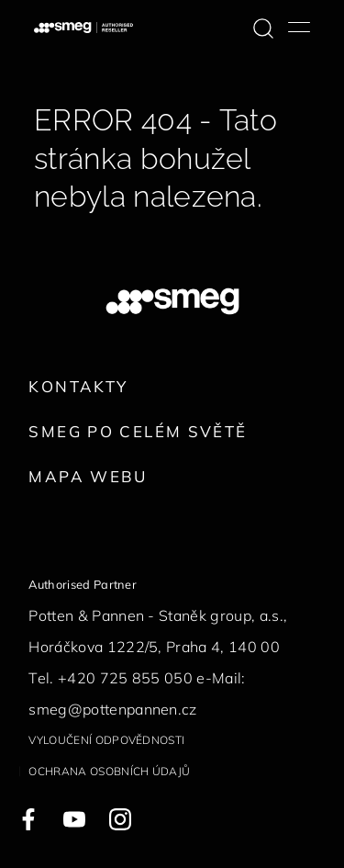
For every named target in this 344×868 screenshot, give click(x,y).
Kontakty (78, 386)
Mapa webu (88, 476)
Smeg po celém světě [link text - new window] (138, 431)
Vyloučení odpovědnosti (106, 740)
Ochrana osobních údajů (109, 771)
